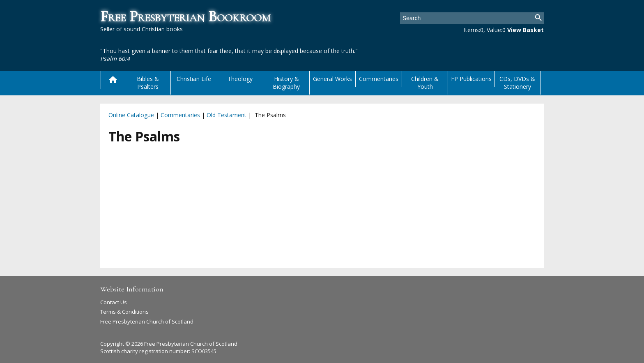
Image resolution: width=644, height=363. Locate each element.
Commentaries (379, 79)
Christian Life (194, 79)
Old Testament (227, 115)
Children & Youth (425, 83)
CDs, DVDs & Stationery (517, 83)
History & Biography (286, 83)
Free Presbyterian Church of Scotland (147, 321)
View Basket (526, 30)
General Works (332, 79)
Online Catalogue (131, 115)
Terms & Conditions (124, 312)
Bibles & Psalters (148, 83)
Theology (240, 79)
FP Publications (471, 79)
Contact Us (114, 302)
